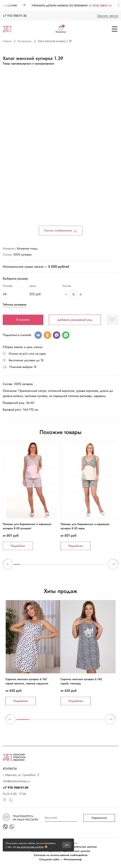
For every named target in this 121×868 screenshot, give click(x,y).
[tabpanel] (32, 495)
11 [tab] (79, 566)
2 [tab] (23, 566)
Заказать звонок (108, 16)
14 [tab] (98, 566)
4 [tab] (36, 566)
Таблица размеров (15, 304)
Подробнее (18, 546)
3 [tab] (29, 566)
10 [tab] (73, 566)
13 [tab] (92, 566)
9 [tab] (67, 566)
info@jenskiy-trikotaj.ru (16, 781)
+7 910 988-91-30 (15, 16)
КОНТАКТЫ (10, 769)
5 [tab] (42, 566)
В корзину (23, 320)
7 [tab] (54, 566)
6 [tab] (48, 566)
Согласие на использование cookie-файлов (61, 855)
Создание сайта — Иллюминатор (60, 859)
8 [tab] (61, 566)
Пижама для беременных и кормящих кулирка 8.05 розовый (27, 526)
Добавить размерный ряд (75, 320)
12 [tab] (85, 566)
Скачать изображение (60, 230)
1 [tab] (17, 566)
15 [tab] (104, 566)
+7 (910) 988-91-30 (105, 6)
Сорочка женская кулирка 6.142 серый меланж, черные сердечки (27, 681)
